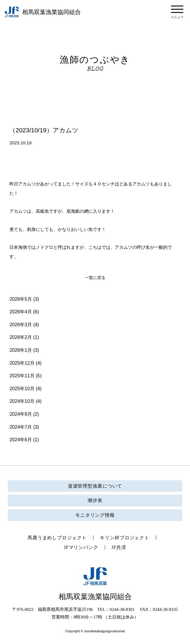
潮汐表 (95, 500)
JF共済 (120, 548)
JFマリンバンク (81, 548)
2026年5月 (21, 299)
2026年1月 (21, 350)
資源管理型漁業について (95, 486)
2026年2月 (21, 337)
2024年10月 (22, 401)
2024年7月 (21, 427)
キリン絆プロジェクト (126, 538)
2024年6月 (21, 440)
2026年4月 (21, 312)
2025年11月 (22, 376)
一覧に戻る (95, 278)
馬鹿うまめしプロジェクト (56, 538)
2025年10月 (22, 389)
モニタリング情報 (95, 515)
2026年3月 (21, 325)
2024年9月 (21, 414)
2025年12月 (22, 363)
